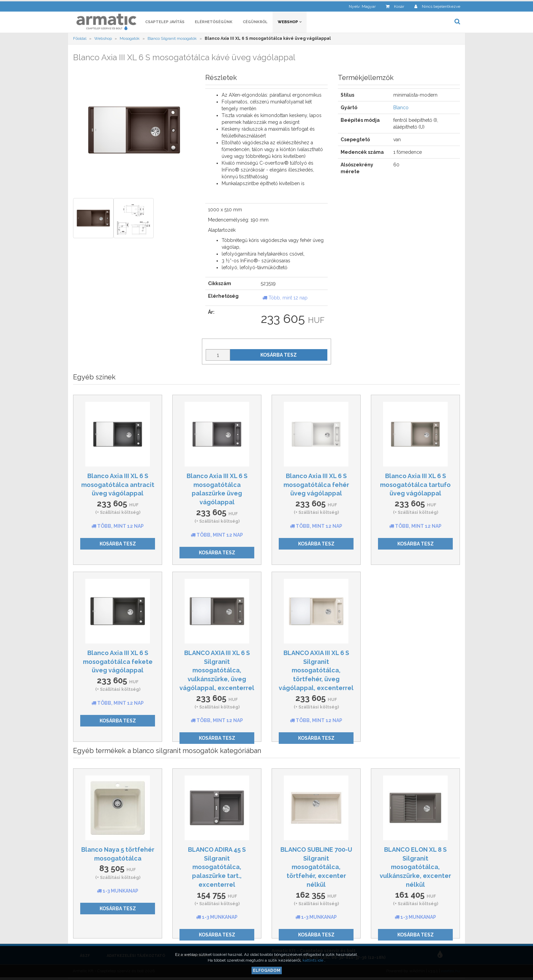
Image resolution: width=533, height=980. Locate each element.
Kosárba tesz (279, 356)
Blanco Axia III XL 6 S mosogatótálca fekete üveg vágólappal (118, 663)
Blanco (401, 109)
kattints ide (313, 960)
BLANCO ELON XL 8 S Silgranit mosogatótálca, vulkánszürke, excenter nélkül (415, 868)
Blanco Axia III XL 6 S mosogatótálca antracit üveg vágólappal (118, 486)
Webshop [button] (290, 23)
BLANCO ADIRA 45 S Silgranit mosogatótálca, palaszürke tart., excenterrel (217, 868)
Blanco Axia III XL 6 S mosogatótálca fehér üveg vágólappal (316, 486)
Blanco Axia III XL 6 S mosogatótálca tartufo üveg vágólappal (415, 486)
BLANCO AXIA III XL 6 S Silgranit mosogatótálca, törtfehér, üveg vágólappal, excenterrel (316, 671)
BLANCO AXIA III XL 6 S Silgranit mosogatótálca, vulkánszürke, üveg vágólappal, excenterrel (217, 671)
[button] (357, 5)
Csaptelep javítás (165, 23)
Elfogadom (267, 970)
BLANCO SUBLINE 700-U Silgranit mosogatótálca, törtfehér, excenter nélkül (316, 868)
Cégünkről (255, 23)
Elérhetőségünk (214, 23)
